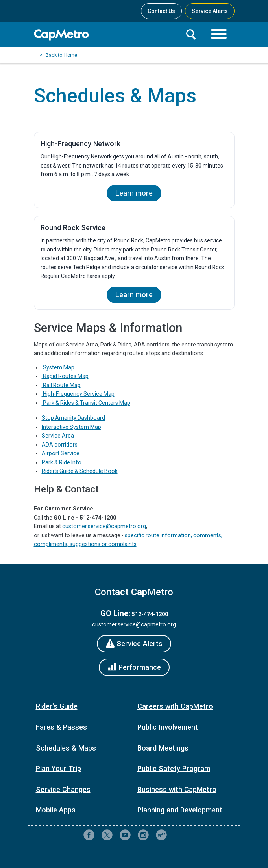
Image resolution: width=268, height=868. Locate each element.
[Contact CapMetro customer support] (179, 835)
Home (71, 55)
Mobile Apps (56, 810)
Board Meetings (163, 748)
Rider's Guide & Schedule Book (80, 471)
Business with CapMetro (177, 789)
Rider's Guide (57, 706)
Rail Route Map (61, 385)
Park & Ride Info (62, 462)
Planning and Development (180, 810)
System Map (58, 367)
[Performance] (134, 667)
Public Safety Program (174, 768)
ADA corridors (60, 445)
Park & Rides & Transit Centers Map (86, 403)
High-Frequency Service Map (78, 394)
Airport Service (61, 453)
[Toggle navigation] (219, 35)
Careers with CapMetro (175, 706)
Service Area (58, 436)
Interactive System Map (71, 427)
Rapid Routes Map (65, 376)
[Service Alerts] (134, 644)
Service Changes (63, 789)
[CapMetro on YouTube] (125, 835)
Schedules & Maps (66, 748)
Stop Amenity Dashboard (73, 418)
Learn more (134, 193)
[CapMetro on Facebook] (89, 835)
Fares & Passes (61, 727)
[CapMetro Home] (107, 35)
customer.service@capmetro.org (104, 526)
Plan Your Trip (58, 768)
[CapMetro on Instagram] (143, 835)
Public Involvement (168, 727)
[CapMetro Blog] (161, 835)
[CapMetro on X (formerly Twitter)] (107, 835)
